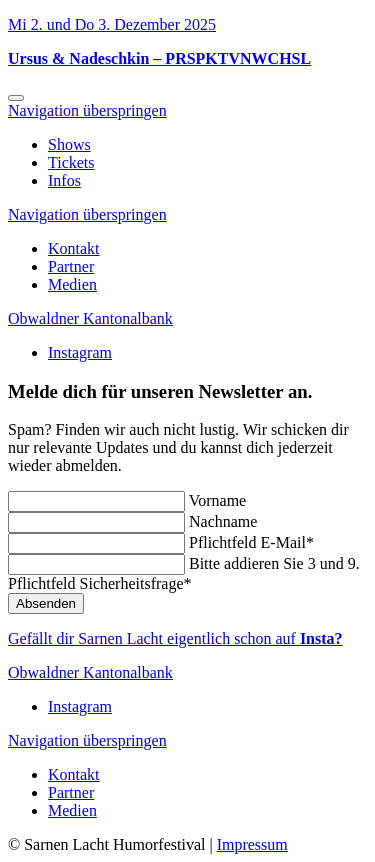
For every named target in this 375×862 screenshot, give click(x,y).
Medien (72, 284)
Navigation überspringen (87, 110)
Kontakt (74, 248)
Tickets (71, 162)
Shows (69, 144)
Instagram (80, 352)
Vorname (217, 500)
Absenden (46, 603)
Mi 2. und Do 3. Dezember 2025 (112, 24)
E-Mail (251, 542)
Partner (71, 266)
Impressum (252, 844)
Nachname (223, 521)
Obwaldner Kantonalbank (90, 318)
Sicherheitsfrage (100, 583)
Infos (64, 180)
